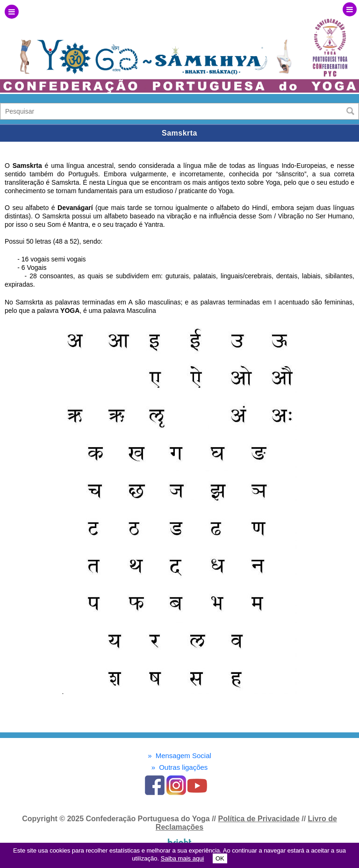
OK (220, 858)
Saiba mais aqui (183, 858)
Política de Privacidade (258, 819)
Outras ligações (180, 767)
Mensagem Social (179, 756)
